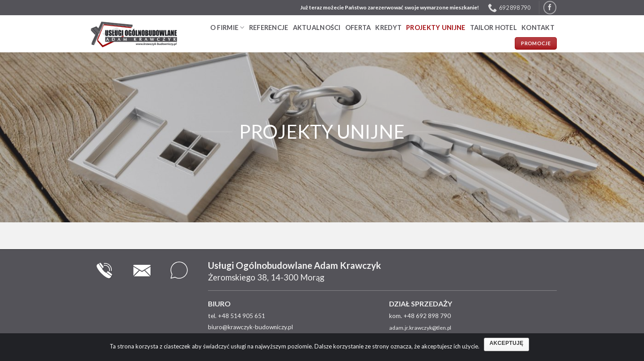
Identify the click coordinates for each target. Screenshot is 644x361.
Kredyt (388, 28)
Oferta (358, 28)
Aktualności (317, 28)
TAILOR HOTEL (494, 28)
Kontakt (538, 28)
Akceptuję (507, 343)
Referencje (269, 28)
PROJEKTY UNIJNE (436, 28)
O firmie (227, 28)
